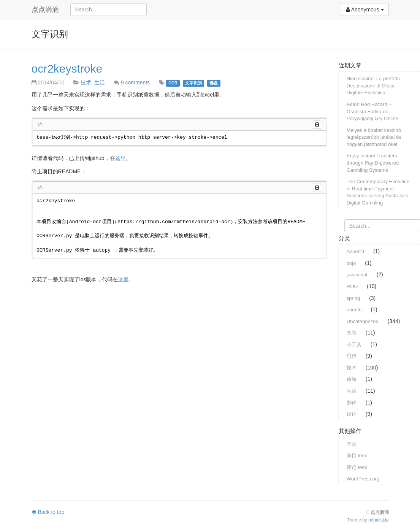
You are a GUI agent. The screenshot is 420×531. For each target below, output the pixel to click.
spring (353, 298)
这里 (120, 158)
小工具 (354, 345)
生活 (100, 82)
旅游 (352, 379)
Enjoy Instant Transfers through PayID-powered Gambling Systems (373, 163)
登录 (352, 444)
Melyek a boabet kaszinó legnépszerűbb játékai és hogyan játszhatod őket (374, 137)
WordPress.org (363, 479)
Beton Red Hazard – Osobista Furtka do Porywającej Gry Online (372, 111)
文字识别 (193, 83)
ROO (352, 286)
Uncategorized (363, 321)
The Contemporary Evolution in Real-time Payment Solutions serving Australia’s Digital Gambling (378, 192)
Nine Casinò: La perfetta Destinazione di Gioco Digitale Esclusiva (373, 86)
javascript (357, 275)
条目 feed (357, 456)
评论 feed (357, 467)
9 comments (135, 82)
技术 (86, 82)
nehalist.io (379, 520)
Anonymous (365, 10)
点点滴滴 (45, 10)
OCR (173, 83)
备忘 (352, 333)
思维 (352, 356)
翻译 (352, 403)
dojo (351, 263)
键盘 (214, 83)
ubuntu (354, 310)
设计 (352, 414)
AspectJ (355, 251)
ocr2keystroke (67, 69)
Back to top (48, 512)
